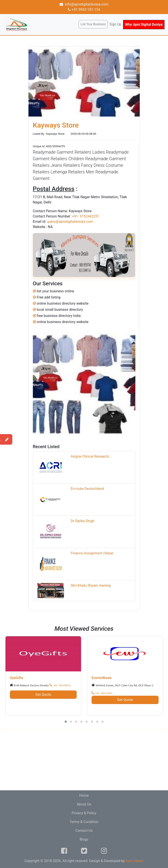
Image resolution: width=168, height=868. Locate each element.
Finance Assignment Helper (92, 553)
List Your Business (93, 24)
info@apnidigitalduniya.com (84, 4)
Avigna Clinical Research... (91, 456)
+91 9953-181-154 (84, 10)
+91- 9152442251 (86, 216)
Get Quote (43, 695)
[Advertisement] (84, 760)
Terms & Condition (84, 822)
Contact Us (84, 831)
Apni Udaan (134, 861)
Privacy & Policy (84, 813)
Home (84, 795)
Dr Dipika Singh (82, 521)
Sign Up (116, 24)
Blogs (84, 839)
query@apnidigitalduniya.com (70, 222)
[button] (66, 722)
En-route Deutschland (87, 489)
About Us (84, 804)
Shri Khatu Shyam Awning (90, 585)
